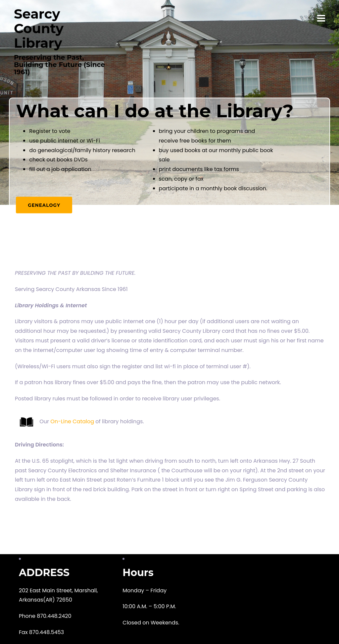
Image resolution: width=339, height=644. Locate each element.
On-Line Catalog (72, 421)
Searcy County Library (39, 28)
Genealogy (45, 204)
